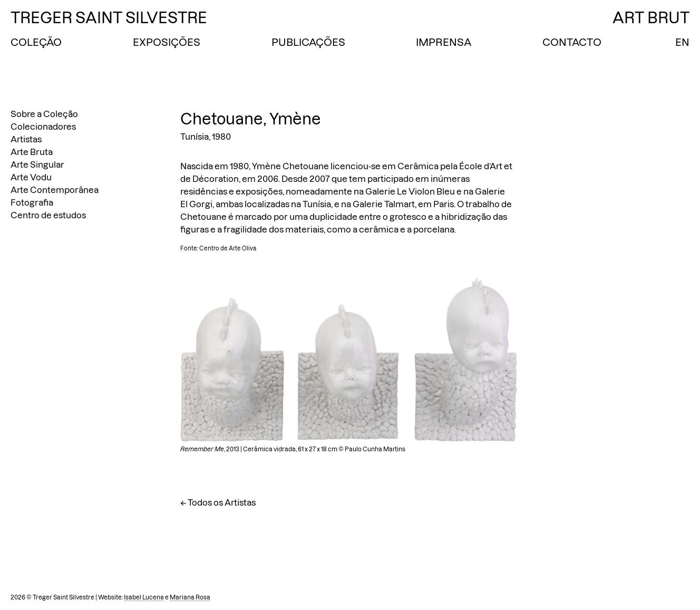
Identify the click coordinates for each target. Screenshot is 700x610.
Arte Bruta (32, 152)
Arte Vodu (31, 177)
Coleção (36, 42)
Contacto (572, 42)
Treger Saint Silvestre (109, 18)
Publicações (308, 42)
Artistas (26, 139)
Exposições (167, 42)
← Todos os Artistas (218, 502)
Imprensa (444, 42)
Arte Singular (37, 164)
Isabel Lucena (144, 597)
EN (682, 42)
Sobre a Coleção (44, 114)
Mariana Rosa (190, 597)
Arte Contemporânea (55, 190)
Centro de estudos (48, 215)
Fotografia (32, 202)
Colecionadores (43, 127)
